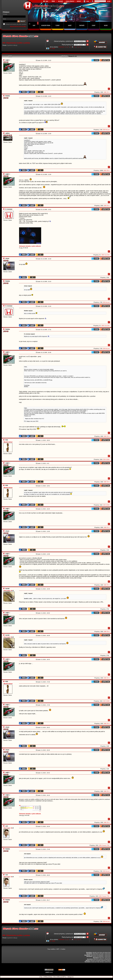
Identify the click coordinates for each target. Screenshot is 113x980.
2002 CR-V (107, 170)
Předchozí (61, 47)
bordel (7, 589)
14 (51, 49)
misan (7, 258)
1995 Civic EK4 (105, 255)
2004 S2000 (106, 459)
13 (80, 47)
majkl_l (8, 60)
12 (78, 47)
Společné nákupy (12, 45)
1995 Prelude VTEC (104, 845)
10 (74, 47)
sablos (8, 133)
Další (54, 49)
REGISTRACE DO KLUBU (18, 27)
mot (7, 826)
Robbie (8, 96)
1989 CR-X (107, 92)
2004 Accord (106, 130)
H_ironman (9, 209)
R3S (7, 440)
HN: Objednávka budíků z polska (16, 43)
